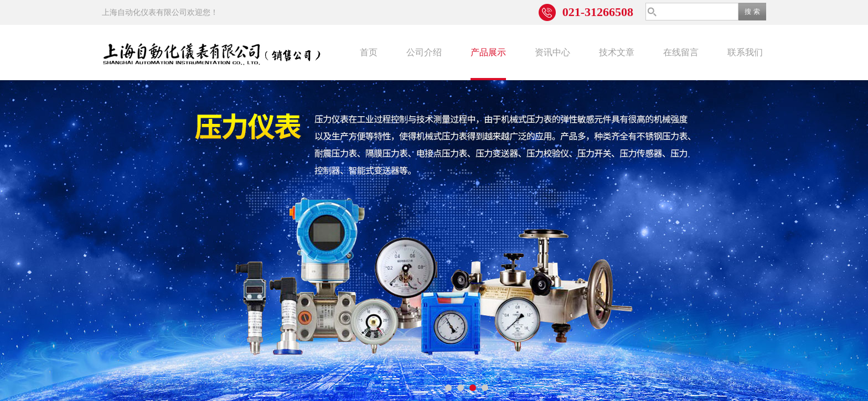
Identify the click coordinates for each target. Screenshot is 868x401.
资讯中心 (552, 52)
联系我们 (745, 52)
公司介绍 (424, 52)
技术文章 (617, 52)
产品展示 (488, 52)
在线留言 (681, 52)
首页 (369, 52)
